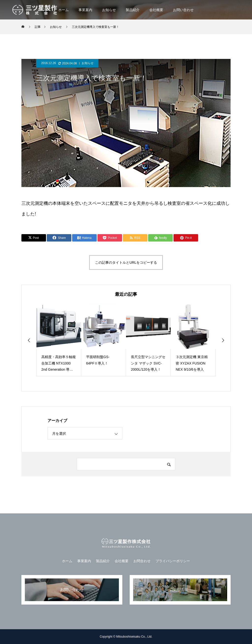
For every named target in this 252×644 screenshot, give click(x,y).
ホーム (63, 10)
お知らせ (109, 10)
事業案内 (85, 10)
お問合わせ (142, 561)
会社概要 (156, 10)
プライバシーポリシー (173, 561)
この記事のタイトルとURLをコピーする (126, 262)
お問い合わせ (183, 10)
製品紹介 (133, 10)
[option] (59, 340)
